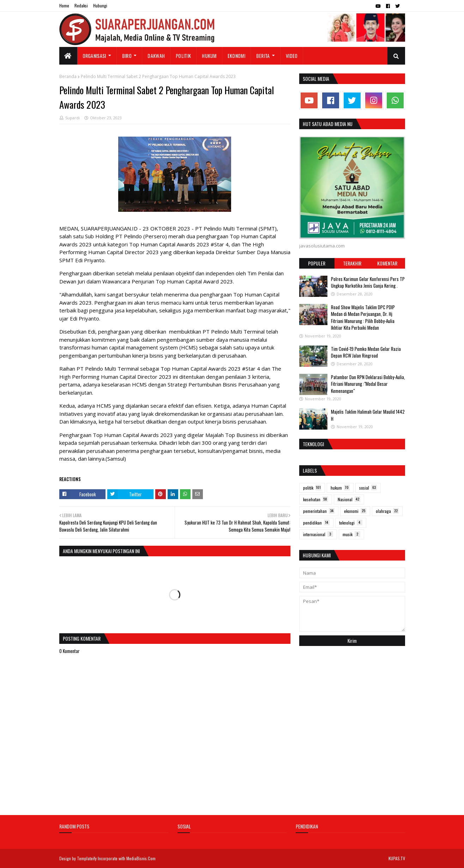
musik (351, 534)
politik (312, 488)
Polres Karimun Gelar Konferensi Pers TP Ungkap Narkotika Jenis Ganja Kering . (368, 282)
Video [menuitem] (292, 56)
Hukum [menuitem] (209, 56)
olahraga (387, 511)
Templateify (87, 858)
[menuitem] (68, 56)
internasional (318, 534)
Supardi (73, 118)
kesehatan (316, 499)
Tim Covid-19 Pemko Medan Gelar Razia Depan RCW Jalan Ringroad (366, 352)
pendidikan (316, 523)
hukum (340, 488)
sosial (368, 488)
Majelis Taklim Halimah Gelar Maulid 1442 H (368, 415)
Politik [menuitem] (183, 56)
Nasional (349, 499)
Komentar (387, 263)
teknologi (351, 523)
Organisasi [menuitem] (94, 56)
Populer (317, 263)
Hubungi (100, 5)
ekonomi (355, 511)
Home (64, 5)
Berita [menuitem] (263, 56)
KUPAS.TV (397, 858)
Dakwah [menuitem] (156, 56)
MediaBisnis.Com (141, 858)
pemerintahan (319, 511)
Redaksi (81, 5)
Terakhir (352, 263)
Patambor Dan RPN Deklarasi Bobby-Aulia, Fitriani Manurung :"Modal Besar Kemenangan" (368, 384)
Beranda (68, 76)
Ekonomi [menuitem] (236, 56)
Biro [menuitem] (127, 56)
